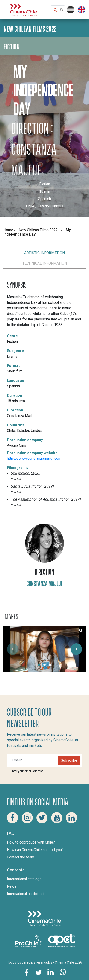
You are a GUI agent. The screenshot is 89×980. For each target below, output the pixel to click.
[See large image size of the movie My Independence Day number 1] (81, 631)
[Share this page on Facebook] (27, 972)
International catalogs (24, 879)
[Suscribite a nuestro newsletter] (33, 760)
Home (8, 230)
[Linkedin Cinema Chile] (71, 818)
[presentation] (13, 649)
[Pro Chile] (29, 940)
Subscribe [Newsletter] (69, 760)
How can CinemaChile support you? (35, 850)
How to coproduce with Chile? (31, 842)
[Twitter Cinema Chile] (42, 818)
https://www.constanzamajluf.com (34, 458)
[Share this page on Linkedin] (50, 972)
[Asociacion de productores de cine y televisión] (62, 940)
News (12, 886)
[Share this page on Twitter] (39, 972)
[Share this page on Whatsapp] (62, 972)
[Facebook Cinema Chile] (12, 818)
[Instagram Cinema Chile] (27, 818)
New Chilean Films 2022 (38, 230)
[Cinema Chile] (24, 9)
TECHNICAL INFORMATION (45, 263)
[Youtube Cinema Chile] (57, 818)
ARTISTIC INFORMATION (44, 253)
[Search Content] (61, 10)
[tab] (44, 253)
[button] (39, 665)
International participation (27, 894)
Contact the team (21, 857)
